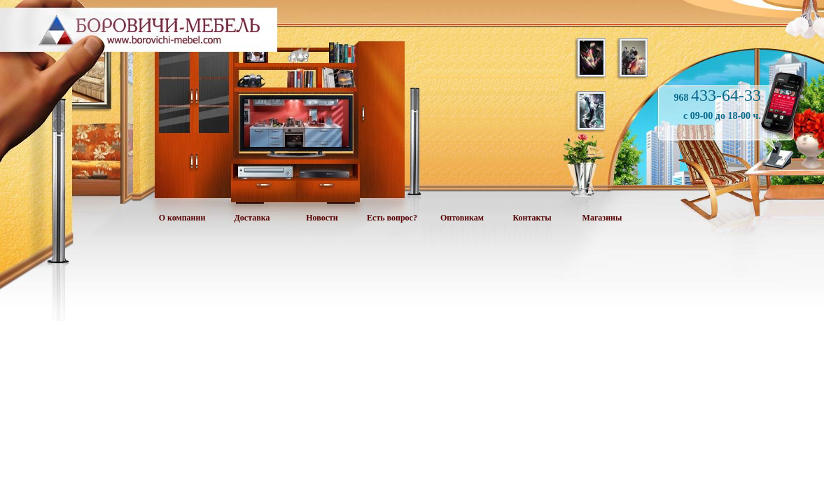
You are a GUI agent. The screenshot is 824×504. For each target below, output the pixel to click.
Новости (322, 218)
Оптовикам (462, 218)
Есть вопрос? (392, 218)
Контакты (532, 218)
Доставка (252, 218)
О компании (182, 218)
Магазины (602, 218)
